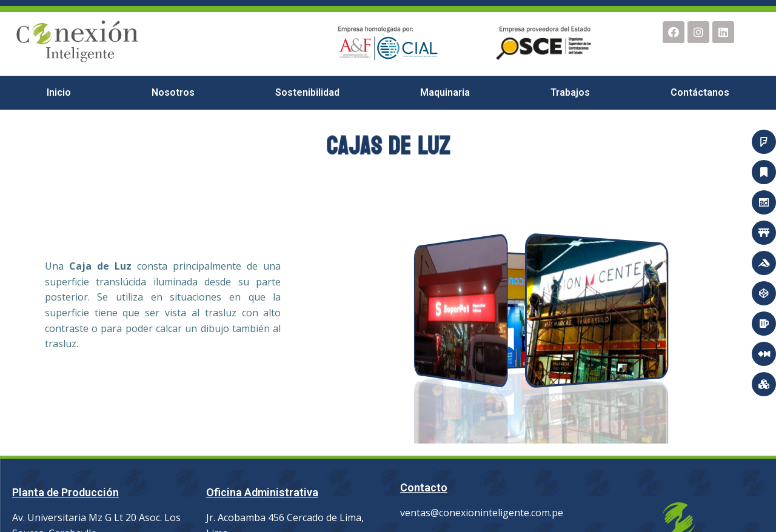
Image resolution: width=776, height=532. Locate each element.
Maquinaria (445, 92)
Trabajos (570, 92)
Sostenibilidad (307, 92)
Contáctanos (700, 92)
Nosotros (173, 92)
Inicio (59, 92)
